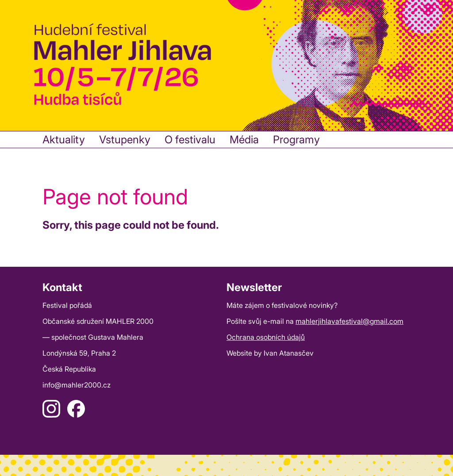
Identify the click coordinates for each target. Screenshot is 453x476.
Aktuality (64, 140)
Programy (296, 140)
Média (244, 140)
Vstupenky (125, 140)
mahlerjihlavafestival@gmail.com (349, 321)
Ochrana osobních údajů (266, 337)
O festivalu (190, 140)
